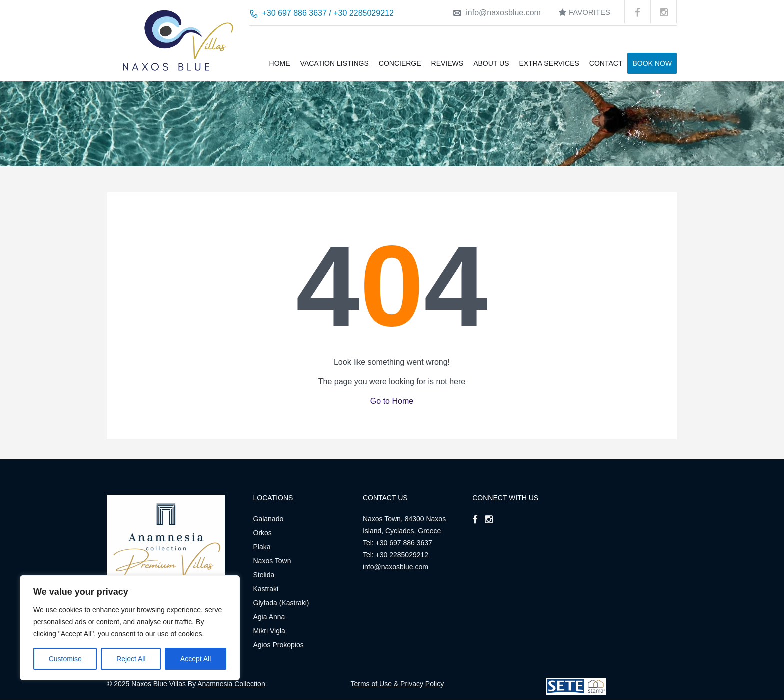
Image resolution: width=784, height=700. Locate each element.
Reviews (448, 63)
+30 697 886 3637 (404, 543)
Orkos (263, 533)
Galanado (269, 519)
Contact (606, 63)
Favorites (585, 12)
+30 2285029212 (402, 555)
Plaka (262, 547)
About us (491, 63)
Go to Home (392, 401)
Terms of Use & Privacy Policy (398, 684)
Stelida (264, 575)
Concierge (400, 63)
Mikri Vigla (269, 631)
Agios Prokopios (279, 645)
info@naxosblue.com (497, 13)
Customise (65, 659)
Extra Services (549, 63)
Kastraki (266, 589)
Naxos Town (272, 561)
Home (280, 63)
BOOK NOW (652, 63)
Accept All (196, 659)
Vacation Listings (335, 63)
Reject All (131, 659)
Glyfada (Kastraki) (281, 603)
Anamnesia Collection (231, 684)
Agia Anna (269, 617)
